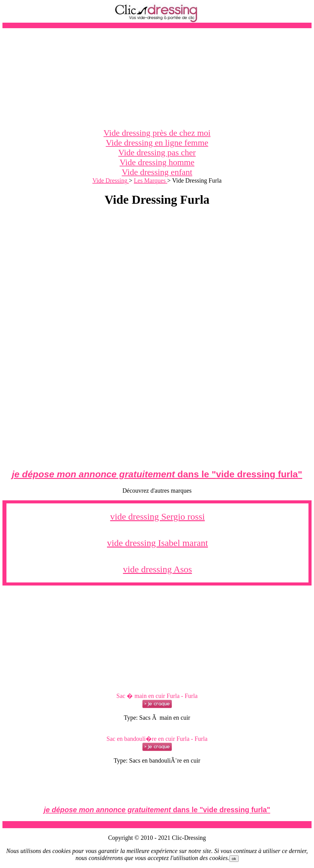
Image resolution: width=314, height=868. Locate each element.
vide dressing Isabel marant (157, 543)
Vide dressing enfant (157, 172)
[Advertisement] (157, 78)
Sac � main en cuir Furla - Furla (157, 696)
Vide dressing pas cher (157, 152)
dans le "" (157, 474)
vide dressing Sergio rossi (157, 516)
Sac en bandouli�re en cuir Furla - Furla (157, 739)
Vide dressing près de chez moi (157, 133)
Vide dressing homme (157, 162)
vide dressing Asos (157, 569)
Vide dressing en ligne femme (157, 143)
